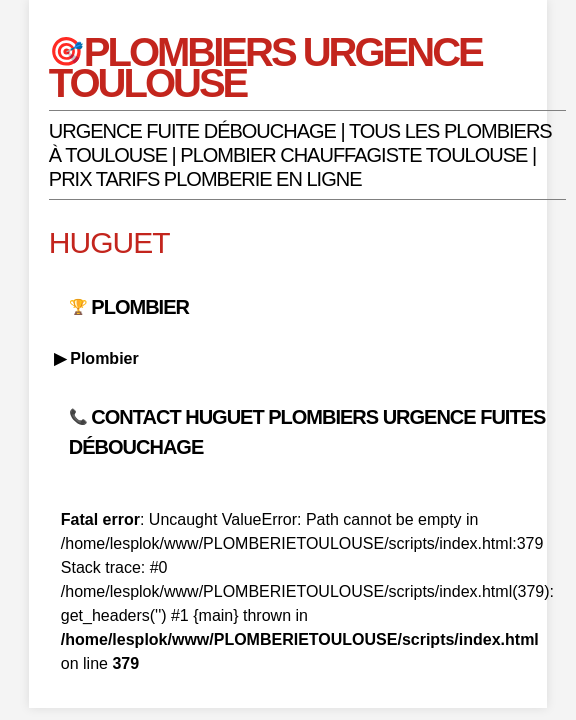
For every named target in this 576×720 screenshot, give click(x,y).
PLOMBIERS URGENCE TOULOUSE (265, 67)
